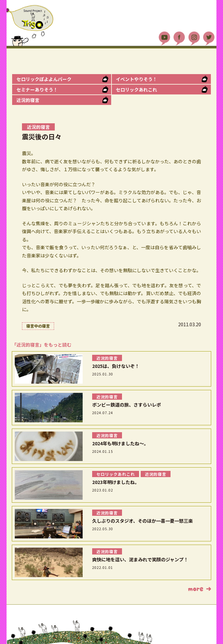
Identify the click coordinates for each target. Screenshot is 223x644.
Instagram (194, 38)
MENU (209, 6)
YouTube (164, 38)
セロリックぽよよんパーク (44, 79)
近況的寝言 (28, 100)
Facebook (179, 38)
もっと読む (200, 589)
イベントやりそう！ (136, 79)
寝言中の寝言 (38, 326)
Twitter (209, 38)
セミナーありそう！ (37, 90)
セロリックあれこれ (136, 90)
